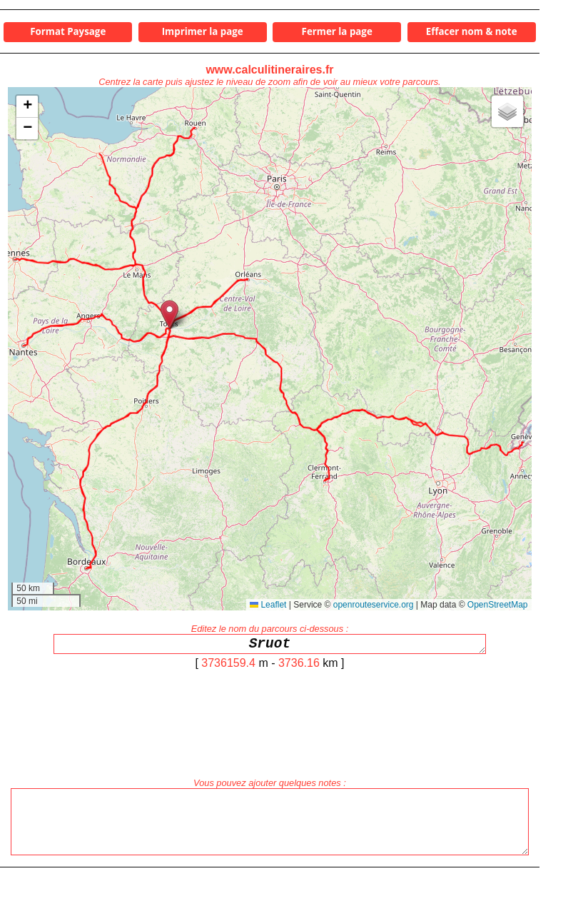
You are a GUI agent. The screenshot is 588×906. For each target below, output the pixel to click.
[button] (169, 314)
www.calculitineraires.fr (269, 70)
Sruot (270, 646)
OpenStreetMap (498, 605)
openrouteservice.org (374, 605)
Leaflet (268, 605)
